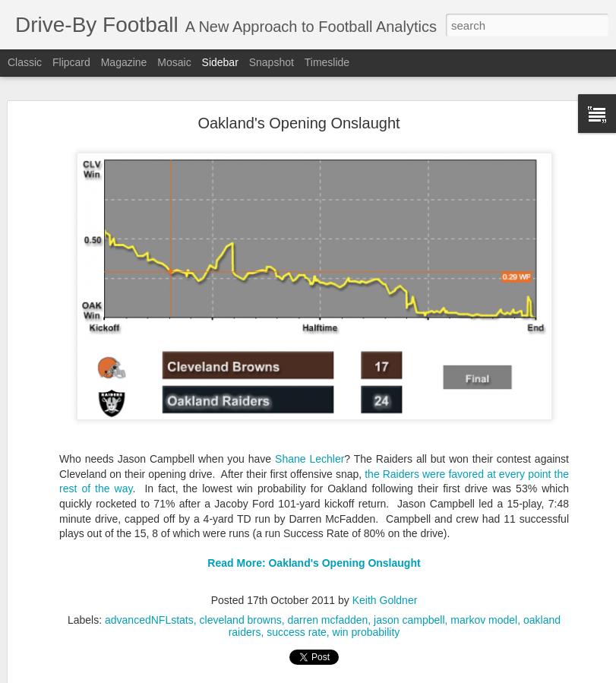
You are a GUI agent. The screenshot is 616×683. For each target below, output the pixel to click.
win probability (366, 620)
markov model (484, 608)
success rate (297, 620)
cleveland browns (241, 608)
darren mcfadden (327, 608)
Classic (25, 62)
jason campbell (409, 608)
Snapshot (272, 62)
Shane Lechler (310, 447)
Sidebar (220, 62)
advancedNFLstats (149, 608)
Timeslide (327, 62)
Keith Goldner (385, 588)
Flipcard (71, 62)
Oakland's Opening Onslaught (299, 111)
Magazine (124, 62)
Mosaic (174, 62)
